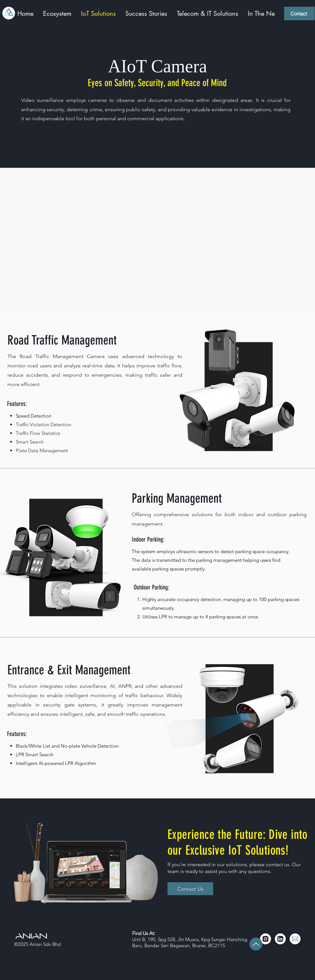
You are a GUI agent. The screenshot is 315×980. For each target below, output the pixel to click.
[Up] (256, 944)
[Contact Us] (190, 889)
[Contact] (299, 13)
